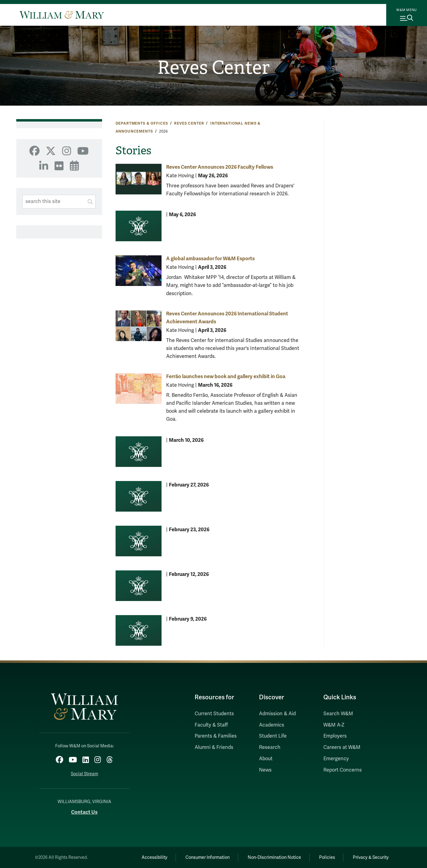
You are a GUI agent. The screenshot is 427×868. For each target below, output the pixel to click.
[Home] (62, 15)
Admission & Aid (277, 714)
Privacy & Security (371, 857)
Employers (335, 736)
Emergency (336, 759)
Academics (272, 725)
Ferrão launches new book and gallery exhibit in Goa (226, 376)
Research (270, 747)
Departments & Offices (142, 123)
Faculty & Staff (211, 725)
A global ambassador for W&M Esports (210, 259)
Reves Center (213, 68)
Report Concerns (343, 770)
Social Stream (84, 774)
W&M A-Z (334, 725)
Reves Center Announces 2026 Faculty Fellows (220, 167)
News (265, 770)
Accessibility (154, 857)
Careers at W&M (342, 747)
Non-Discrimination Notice (274, 857)
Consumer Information (208, 857)
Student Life (273, 736)
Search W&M (338, 714)
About (266, 759)
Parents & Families (216, 736)
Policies (327, 857)
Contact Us (84, 812)
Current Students (214, 714)
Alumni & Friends (214, 747)
